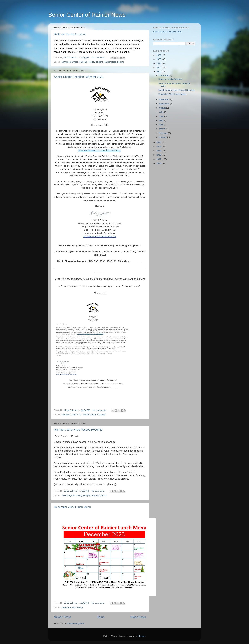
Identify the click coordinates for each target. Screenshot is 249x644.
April (161, 124)
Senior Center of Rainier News (87, 15)
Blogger (141, 636)
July (161, 112)
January (163, 137)
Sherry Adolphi (83, 495)
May (161, 120)
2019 (159, 151)
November (164, 99)
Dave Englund (68, 495)
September (165, 104)
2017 (159, 159)
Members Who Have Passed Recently (78, 430)
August (163, 108)
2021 (159, 142)
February (164, 133)
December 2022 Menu (72, 607)
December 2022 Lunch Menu (72, 507)
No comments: (99, 57)
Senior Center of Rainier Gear (167, 32)
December (164, 75)
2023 (159, 68)
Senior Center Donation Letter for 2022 (79, 77)
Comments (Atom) (76, 623)
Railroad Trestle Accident (70, 34)
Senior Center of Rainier (94, 415)
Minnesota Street (70, 62)
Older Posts (138, 617)
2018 (159, 155)
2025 (159, 59)
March (162, 129)
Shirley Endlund (99, 495)
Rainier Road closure (114, 62)
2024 (159, 63)
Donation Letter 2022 (71, 415)
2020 (159, 147)
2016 (159, 163)
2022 (159, 72)
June (162, 116)
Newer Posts (62, 617)
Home (101, 617)
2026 (159, 55)
